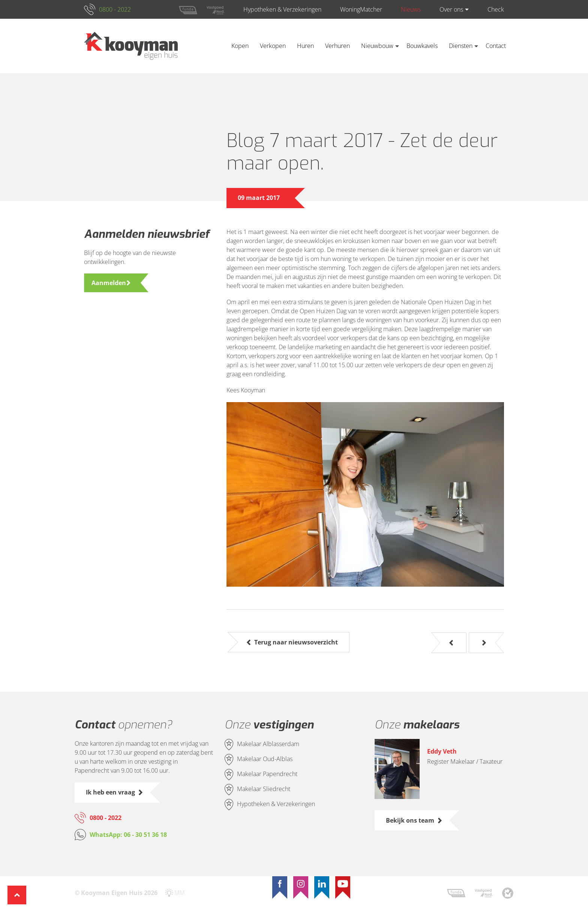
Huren (305, 46)
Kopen (240, 46)
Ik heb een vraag (110, 792)
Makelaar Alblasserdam (268, 744)
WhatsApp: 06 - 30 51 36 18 (128, 835)
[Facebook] (280, 884)
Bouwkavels (422, 46)
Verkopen (273, 46)
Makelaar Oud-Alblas (265, 759)
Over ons (451, 9)
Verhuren (337, 46)
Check (496, 9)
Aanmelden (109, 283)
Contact (496, 46)
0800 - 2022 (115, 9)
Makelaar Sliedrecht (264, 789)
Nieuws (411, 9)
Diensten (461, 46)
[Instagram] (301, 884)
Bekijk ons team (410, 820)
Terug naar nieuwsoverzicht (296, 642)
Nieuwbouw (377, 46)
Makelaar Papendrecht (267, 774)
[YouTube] (343, 884)
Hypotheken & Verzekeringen (282, 9)
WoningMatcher (361, 9)
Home (214, 46)
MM (180, 893)
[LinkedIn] (322, 884)
